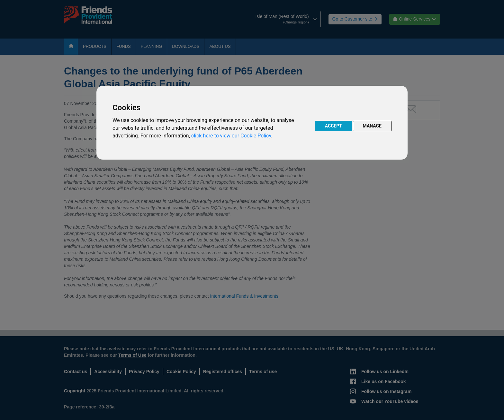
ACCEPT (333, 126)
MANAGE (372, 126)
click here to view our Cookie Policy (231, 136)
